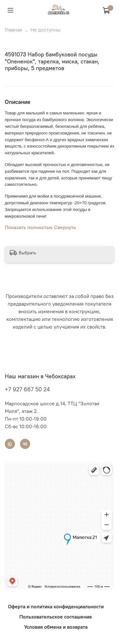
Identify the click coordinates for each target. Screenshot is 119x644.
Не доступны (45, 30)
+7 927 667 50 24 (27, 389)
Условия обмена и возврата (56, 627)
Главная (13, 30)
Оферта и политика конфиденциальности (56, 606)
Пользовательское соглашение (56, 617)
